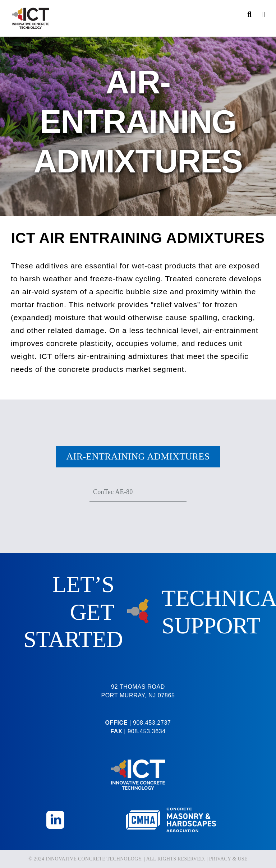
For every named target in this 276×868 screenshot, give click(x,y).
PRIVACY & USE (228, 859)
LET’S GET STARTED (73, 612)
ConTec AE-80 (113, 492)
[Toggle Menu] (264, 15)
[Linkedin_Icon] (55, 814)
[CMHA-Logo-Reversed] (171, 811)
